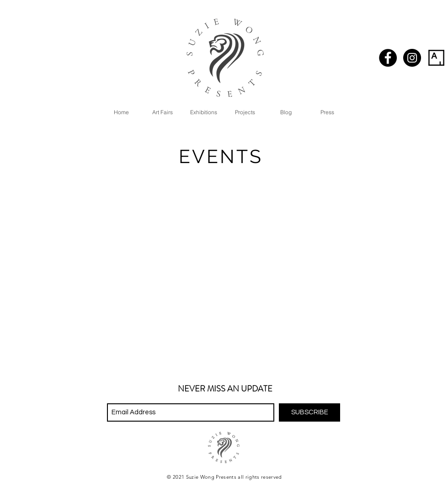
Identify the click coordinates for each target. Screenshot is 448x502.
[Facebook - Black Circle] (388, 58)
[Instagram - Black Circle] (412, 58)
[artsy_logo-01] (436, 58)
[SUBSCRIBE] (309, 412)
